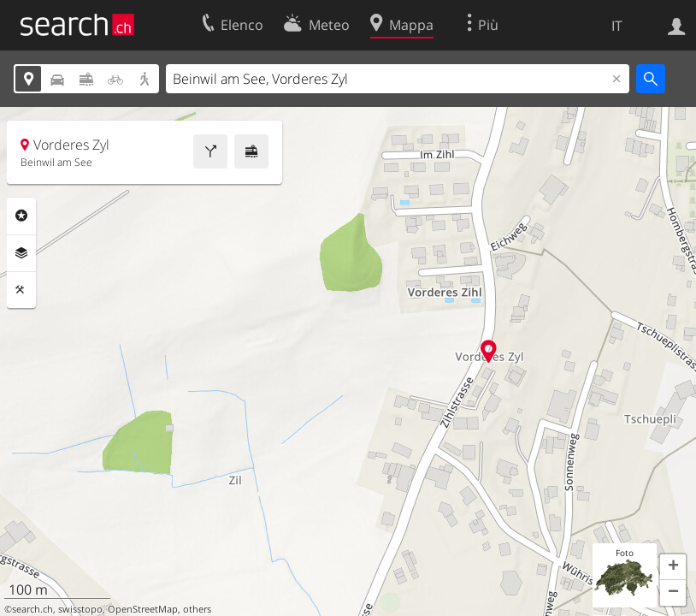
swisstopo (80, 609)
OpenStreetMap (143, 609)
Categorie (21, 216)
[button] (673, 567)
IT (617, 26)
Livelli (21, 253)
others (197, 609)
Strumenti (21, 290)
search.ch (32, 609)
